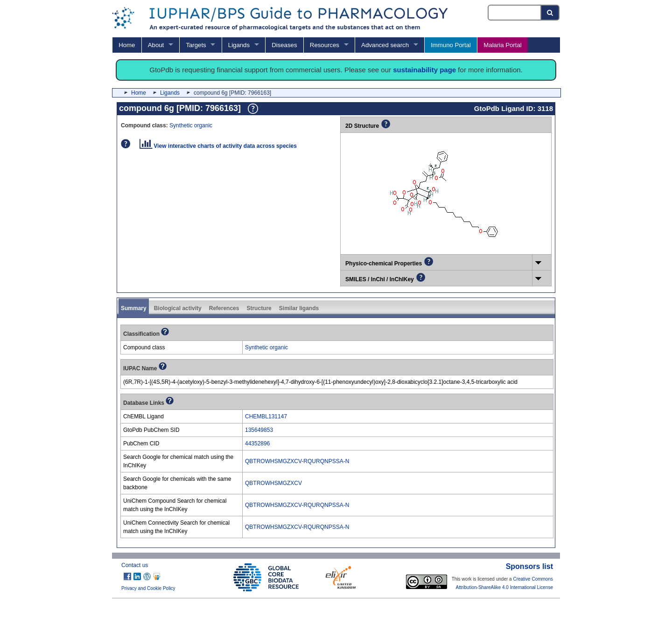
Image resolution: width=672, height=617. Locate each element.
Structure (259, 308)
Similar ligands (299, 308)
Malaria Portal (502, 45)
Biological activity (178, 308)
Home (127, 45)
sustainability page (424, 70)
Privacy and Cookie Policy (148, 588)
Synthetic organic (191, 125)
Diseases (284, 45)
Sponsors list (529, 566)
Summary (134, 308)
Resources (325, 45)
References (224, 308)
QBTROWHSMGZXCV (273, 483)
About (156, 45)
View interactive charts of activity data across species (218, 146)
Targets (196, 45)
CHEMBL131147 (266, 416)
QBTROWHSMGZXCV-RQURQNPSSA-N (297, 461)
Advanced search (385, 45)
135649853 (259, 430)
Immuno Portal (451, 45)
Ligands (239, 45)
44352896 (257, 444)
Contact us (135, 565)
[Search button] (550, 13)
